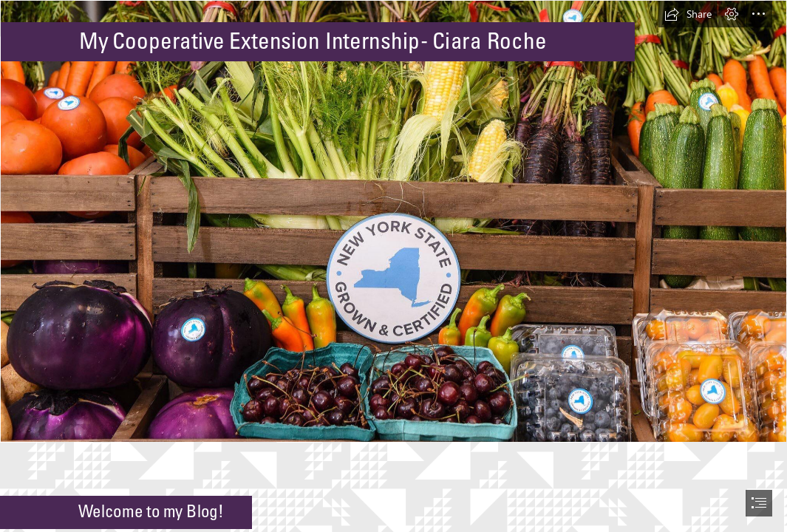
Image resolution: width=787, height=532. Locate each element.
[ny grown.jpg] (393, 221)
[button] (688, 14)
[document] (393, 266)
